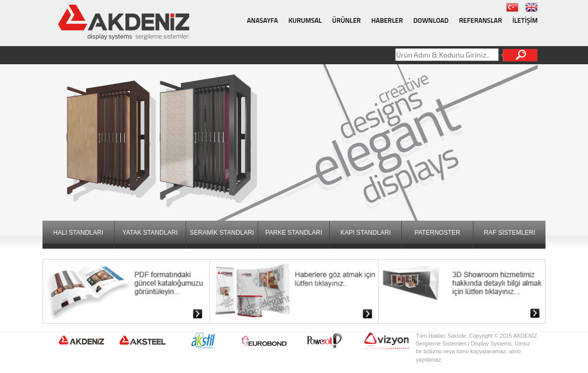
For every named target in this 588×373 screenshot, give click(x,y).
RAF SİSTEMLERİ (509, 233)
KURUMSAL (305, 20)
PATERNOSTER (437, 233)
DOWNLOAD (431, 20)
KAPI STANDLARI (365, 233)
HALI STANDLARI (78, 233)
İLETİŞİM (525, 20)
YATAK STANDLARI (150, 233)
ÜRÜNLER (347, 20)
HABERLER (387, 20)
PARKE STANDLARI (294, 233)
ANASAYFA (262, 20)
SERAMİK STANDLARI (222, 233)
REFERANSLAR (480, 20)
